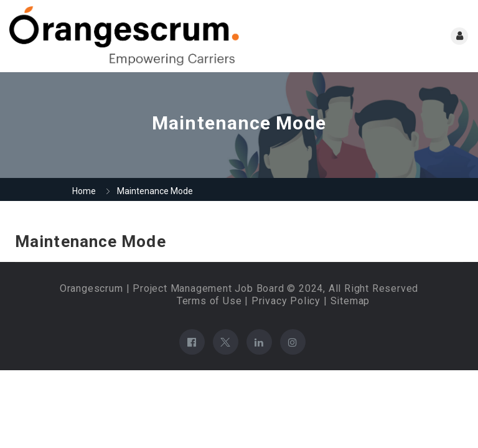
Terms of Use (209, 301)
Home (84, 191)
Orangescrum (91, 288)
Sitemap (350, 301)
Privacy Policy (286, 301)
